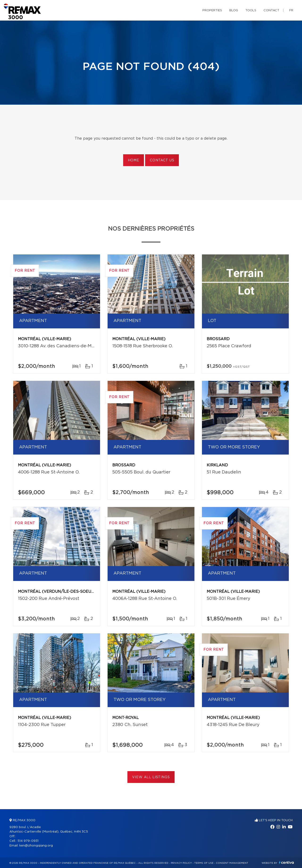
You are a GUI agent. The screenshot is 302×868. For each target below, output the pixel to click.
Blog (234, 11)
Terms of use (204, 863)
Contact (271, 11)
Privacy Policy (181, 863)
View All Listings (151, 777)
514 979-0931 (28, 841)
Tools (251, 11)
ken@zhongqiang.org (36, 846)
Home (134, 160)
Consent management (232, 863)
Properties (212, 11)
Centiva (286, 862)
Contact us (162, 160)
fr (291, 11)
